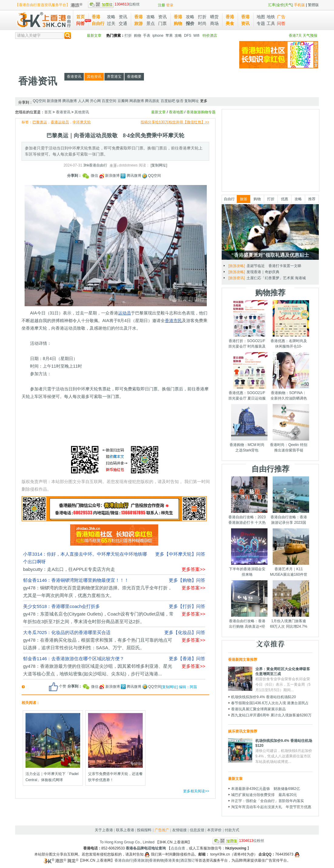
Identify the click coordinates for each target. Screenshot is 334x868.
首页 (80, 17)
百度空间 (109, 101)
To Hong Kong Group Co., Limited (127, 842)
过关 (111, 23)
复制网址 (192, 101)
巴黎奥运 (40, 122)
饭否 (180, 101)
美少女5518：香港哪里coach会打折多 (61, 606)
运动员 (124, 313)
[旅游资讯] (237, 278)
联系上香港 (125, 830)
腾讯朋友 (152, 101)
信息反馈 (197, 830)
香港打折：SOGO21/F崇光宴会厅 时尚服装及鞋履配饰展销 (247, 346)
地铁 (271, 17)
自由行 (229, 199)
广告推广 (162, 830)
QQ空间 (39, 101)
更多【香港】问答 (187, 659)
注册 (162, 5)
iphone (158, 36)
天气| (289, 5)
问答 (80, 23)
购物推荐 (270, 293)
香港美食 (172, 860)
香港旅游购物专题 (201, 112)
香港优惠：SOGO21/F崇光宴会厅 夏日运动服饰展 (247, 398)
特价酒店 (210, 36)
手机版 (299, 5)
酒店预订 (188, 860)
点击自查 (178, 848)
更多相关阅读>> (196, 791)
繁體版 (313, 5)
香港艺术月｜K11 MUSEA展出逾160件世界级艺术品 (289, 575)
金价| (281, 5)
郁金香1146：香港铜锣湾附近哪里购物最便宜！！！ (76, 580)
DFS (188, 36)
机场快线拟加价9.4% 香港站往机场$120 (263, 697)
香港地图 (176, 112)
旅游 (244, 199)
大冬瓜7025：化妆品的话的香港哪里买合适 (67, 632)
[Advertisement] (126, 55)
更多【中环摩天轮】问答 (180, 554)
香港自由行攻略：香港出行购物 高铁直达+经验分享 (247, 626)
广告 (281, 17)
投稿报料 (144, 830)
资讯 (123, 17)
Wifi (196, 36)
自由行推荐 (270, 469)
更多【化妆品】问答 (185, 632)
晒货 (214, 17)
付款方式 (232, 830)
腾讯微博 (70, 101)
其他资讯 (94, 77)
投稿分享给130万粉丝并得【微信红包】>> (175, 122)
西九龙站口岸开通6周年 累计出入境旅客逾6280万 (271, 715)
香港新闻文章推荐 (243, 660)
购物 (138, 36)
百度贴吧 (168, 101)
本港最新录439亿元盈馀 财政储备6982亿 (266, 789)
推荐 (312, 199)
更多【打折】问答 (187, 606)
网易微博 (137, 101)
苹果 (169, 36)
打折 (202, 17)
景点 (151, 23)
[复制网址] (159, 165)
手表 (147, 36)
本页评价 (214, 830)
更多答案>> (193, 569)
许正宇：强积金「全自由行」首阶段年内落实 (268, 801)
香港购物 (156, 860)
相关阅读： (31, 703)
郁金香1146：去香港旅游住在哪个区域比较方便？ (74, 659)
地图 (261, 17)
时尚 (202, 23)
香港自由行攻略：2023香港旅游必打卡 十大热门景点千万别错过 (247, 523)
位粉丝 (114, 4)
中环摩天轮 (82, 122)
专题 (261, 23)
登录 (170, 5)
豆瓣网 (123, 101)
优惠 (285, 199)
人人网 (83, 101)
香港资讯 (38, 81)
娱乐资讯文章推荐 (243, 731)
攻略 (111, 17)
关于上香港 (104, 830)
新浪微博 (54, 101)
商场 (214, 23)
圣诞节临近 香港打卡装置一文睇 (274, 266)
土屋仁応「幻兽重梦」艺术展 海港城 (276, 278)
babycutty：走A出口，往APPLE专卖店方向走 (69, 569)
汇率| (272, 5)
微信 (90, 176)
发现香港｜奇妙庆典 (263, 272)
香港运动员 (60, 122)
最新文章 (94, 36)
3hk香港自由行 (95, 165)
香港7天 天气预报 (303, 36)
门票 (162, 23)
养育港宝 (114, 77)
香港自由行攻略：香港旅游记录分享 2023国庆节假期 (289, 523)
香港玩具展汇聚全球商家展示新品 (258, 709)
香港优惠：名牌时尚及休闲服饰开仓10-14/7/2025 (289, 346)
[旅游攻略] (237, 266)
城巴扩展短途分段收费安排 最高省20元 (264, 795)
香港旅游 (141, 860)
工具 (271, 23)
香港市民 (173, 321)
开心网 (95, 101)
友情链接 (179, 830)
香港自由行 (124, 860)
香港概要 (134, 77)
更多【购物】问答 (187, 580)
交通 (123, 23)
